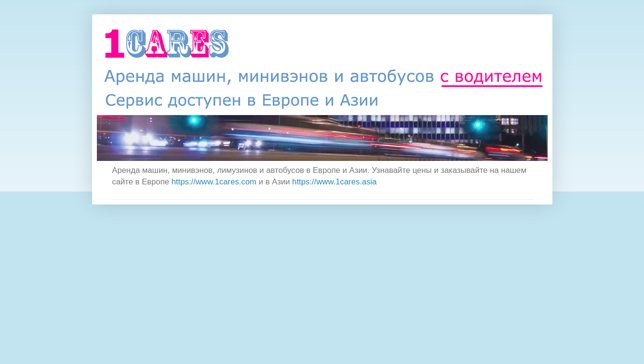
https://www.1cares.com (214, 182)
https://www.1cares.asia (334, 182)
